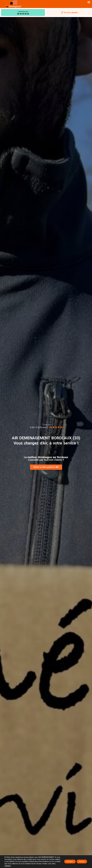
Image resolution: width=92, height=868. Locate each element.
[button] (89, 2)
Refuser (81, 862)
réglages (30, 866)
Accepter (67, 862)
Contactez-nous (23, 12)
